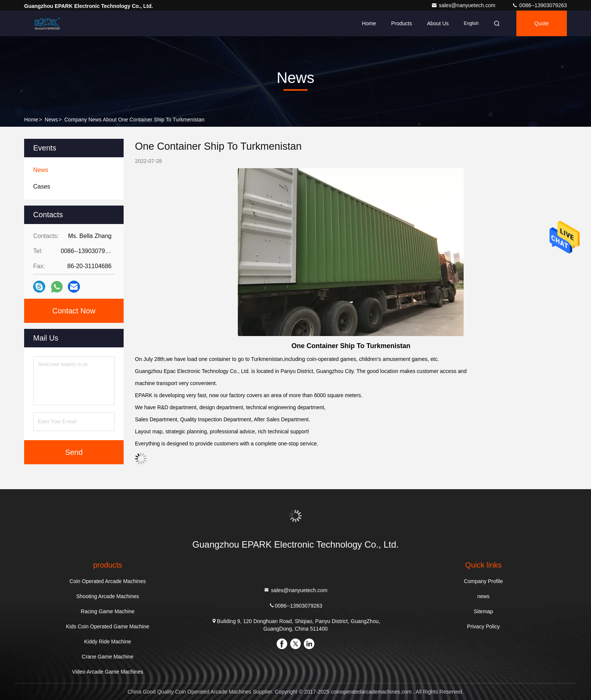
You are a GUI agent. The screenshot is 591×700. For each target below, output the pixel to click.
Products (402, 23)
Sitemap (483, 611)
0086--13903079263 (539, 5)
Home (369, 23)
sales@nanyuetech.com (464, 5)
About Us (438, 23)
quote (542, 23)
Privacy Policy (483, 626)
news (51, 120)
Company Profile (484, 581)
